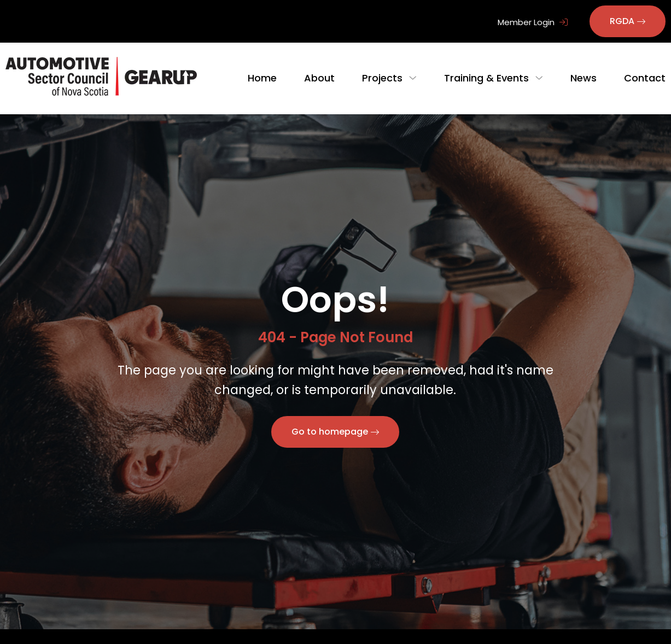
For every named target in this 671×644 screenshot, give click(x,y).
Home (271, 78)
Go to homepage (330, 432)
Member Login (533, 22)
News (584, 78)
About (328, 78)
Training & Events (491, 78)
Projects (391, 78)
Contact (645, 78)
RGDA (622, 21)
